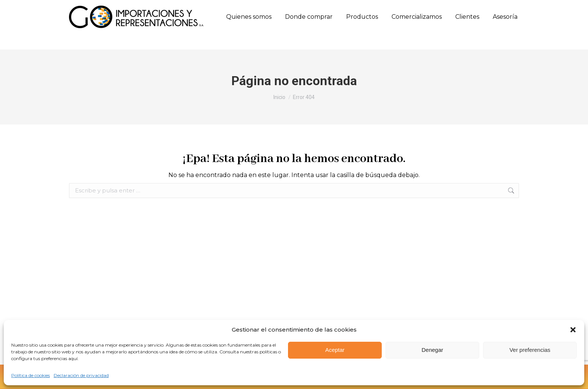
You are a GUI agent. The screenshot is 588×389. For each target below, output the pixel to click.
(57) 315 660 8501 (151, 8)
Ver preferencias (530, 350)
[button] (573, 330)
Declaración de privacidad (81, 375)
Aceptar (335, 350)
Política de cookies (31, 375)
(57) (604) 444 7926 (96, 8)
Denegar (432, 350)
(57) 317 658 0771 (199, 8)
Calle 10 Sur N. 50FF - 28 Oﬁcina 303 (273, 8)
